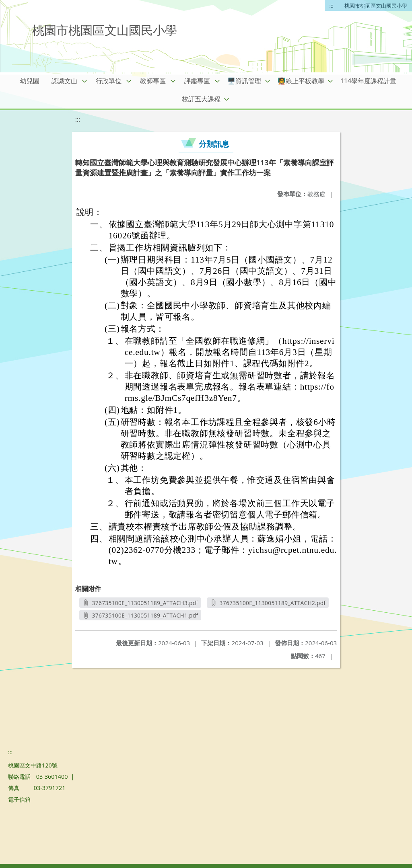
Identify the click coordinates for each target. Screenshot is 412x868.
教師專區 (153, 81)
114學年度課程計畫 (368, 81)
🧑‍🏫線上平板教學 (301, 81)
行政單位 (109, 81)
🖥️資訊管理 (244, 81)
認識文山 (64, 81)
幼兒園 (30, 81)
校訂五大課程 (201, 99)
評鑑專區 (197, 81)
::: (332, 6)
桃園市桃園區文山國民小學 (376, 6)
